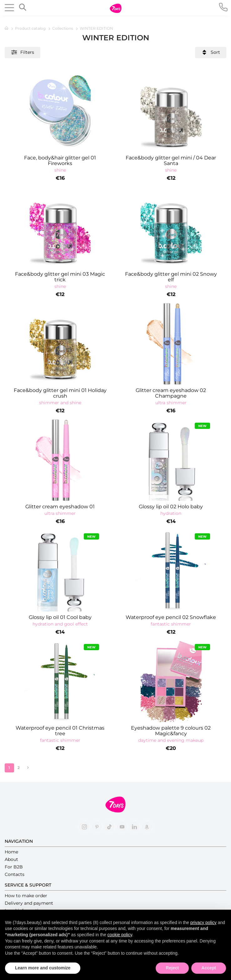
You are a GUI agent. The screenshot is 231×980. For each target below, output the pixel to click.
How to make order (26, 896)
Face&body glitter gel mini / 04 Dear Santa (171, 161)
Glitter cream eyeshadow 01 (60, 507)
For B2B (14, 867)
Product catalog (31, 28)
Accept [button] (209, 968)
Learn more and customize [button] (43, 968)
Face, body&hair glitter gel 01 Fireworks (60, 161)
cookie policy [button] (120, 935)
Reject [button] (172, 968)
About (11, 859)
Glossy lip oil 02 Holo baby (171, 507)
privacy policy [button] (203, 922)
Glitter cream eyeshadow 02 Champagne (171, 393)
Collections (63, 28)
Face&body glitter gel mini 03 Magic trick (60, 277)
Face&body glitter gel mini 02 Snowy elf (171, 277)
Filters (23, 53)
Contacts (15, 874)
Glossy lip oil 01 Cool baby (60, 617)
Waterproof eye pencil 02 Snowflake (171, 617)
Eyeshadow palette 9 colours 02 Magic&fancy (171, 731)
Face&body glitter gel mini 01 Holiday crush (60, 393)
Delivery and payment (29, 903)
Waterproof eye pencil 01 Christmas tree (60, 731)
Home (11, 852)
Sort (211, 53)
